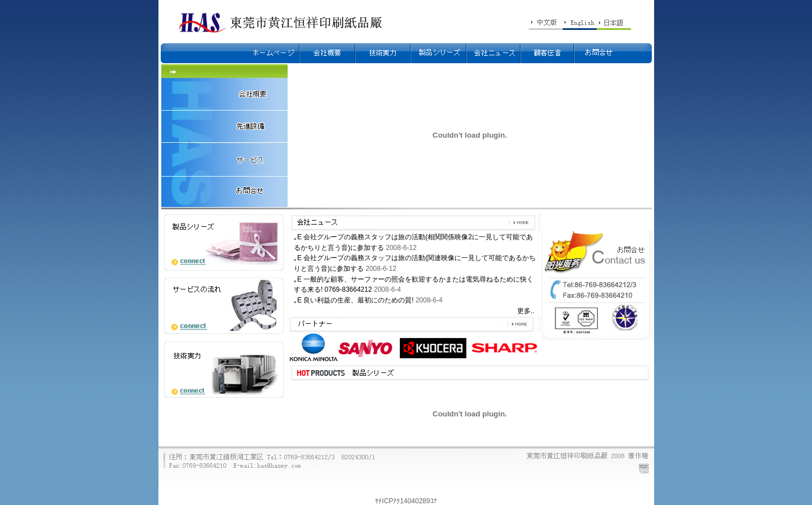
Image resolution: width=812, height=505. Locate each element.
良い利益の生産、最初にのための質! (358, 300)
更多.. (526, 311)
